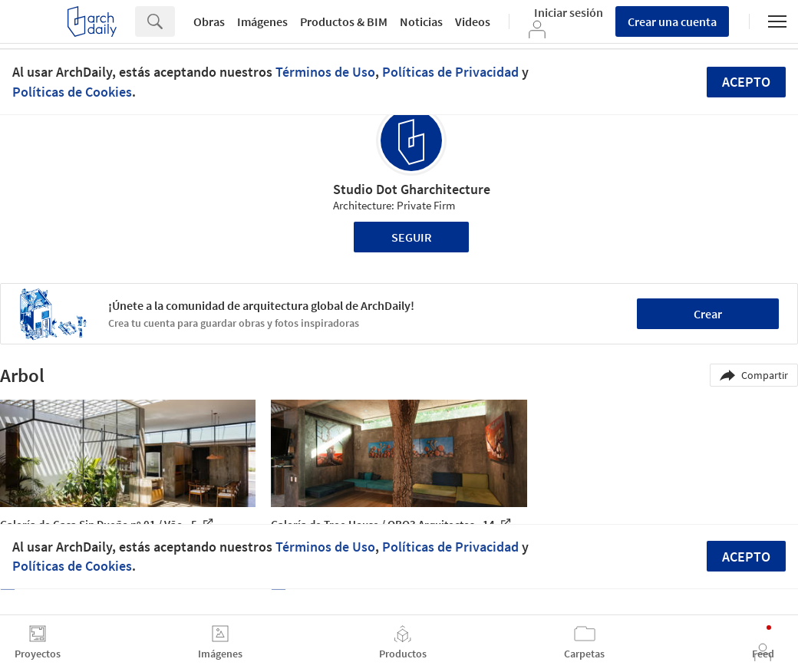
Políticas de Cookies (72, 92)
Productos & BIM (344, 21)
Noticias (421, 21)
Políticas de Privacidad (450, 72)
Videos (473, 21)
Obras (209, 21)
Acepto (746, 82)
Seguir (412, 237)
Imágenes (262, 21)
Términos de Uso (325, 72)
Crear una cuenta (672, 21)
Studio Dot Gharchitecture (412, 189)
